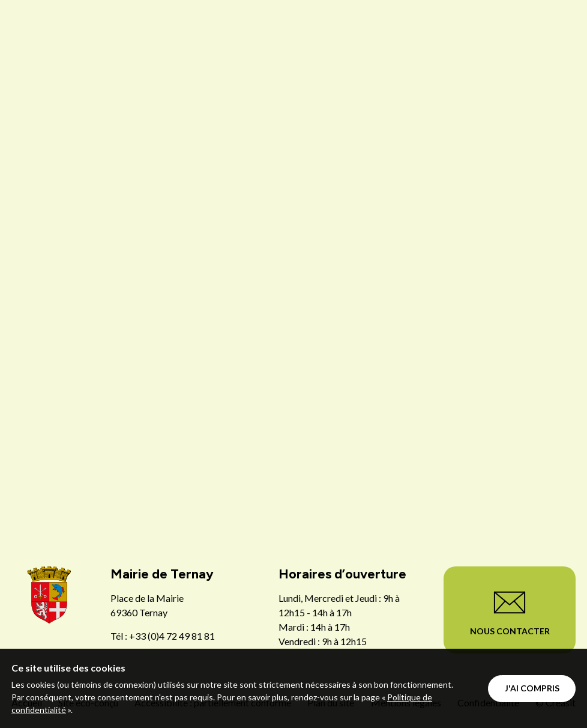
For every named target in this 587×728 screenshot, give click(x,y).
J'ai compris (532, 688)
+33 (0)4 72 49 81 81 (172, 636)
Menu (445, 47)
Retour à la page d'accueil (294, 493)
